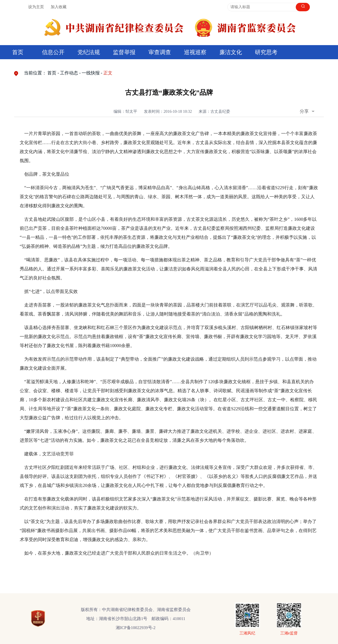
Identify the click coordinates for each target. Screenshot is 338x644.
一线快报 (91, 73)
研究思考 (266, 52)
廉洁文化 (231, 52)
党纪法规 (89, 52)
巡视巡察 (195, 52)
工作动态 (69, 73)
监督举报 (124, 52)
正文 (108, 73)
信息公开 (53, 52)
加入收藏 (59, 7)
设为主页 (36, 7)
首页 (18, 52)
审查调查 (160, 52)
